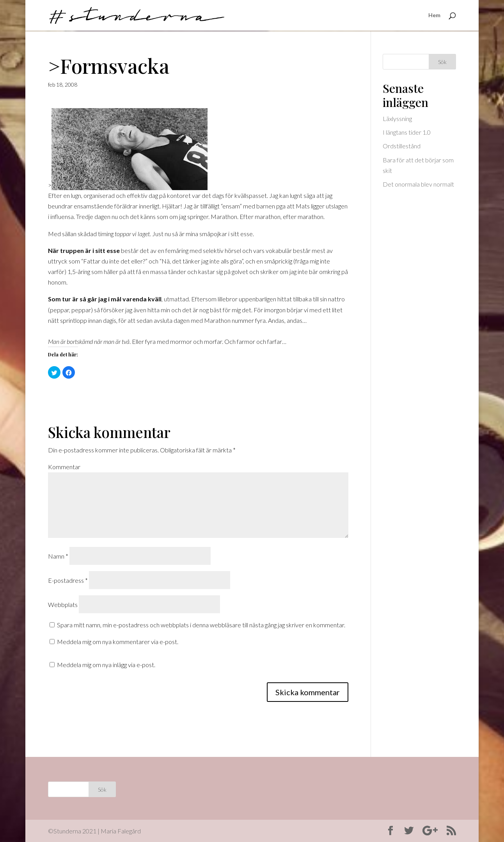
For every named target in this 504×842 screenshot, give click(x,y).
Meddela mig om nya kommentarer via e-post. (118, 642)
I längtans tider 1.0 (407, 132)
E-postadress (68, 580)
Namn (58, 556)
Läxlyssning (397, 118)
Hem (434, 16)
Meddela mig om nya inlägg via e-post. (106, 665)
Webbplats (63, 604)
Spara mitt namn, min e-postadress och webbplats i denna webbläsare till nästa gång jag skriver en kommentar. (201, 625)
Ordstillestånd (402, 146)
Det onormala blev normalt (418, 184)
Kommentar (64, 467)
